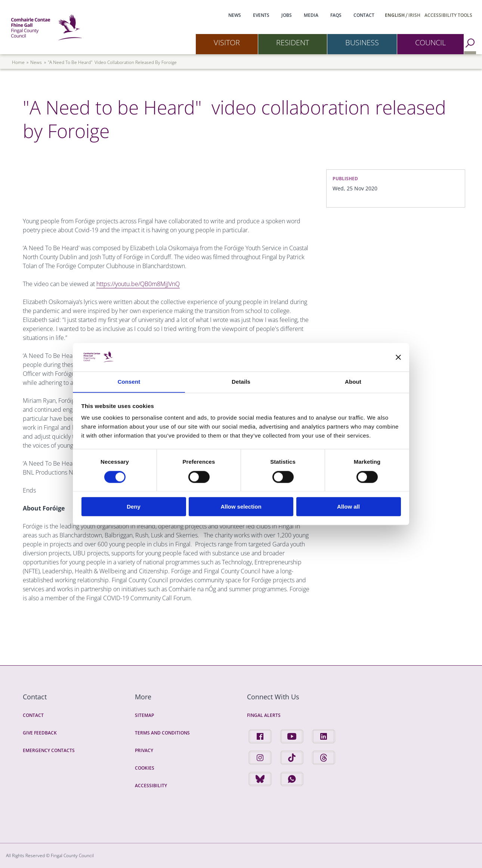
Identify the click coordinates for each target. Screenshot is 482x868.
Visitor (227, 42)
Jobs (287, 15)
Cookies (145, 768)
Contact (364, 15)
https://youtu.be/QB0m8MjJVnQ (138, 284)
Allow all (348, 507)
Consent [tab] (129, 382)
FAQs (336, 15)
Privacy (144, 750)
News (235, 15)
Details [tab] (241, 382)
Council (430, 42)
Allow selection (241, 507)
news (36, 62)
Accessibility (151, 786)
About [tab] (353, 382)
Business (362, 42)
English (395, 15)
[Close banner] (398, 357)
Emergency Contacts (49, 750)
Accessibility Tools (448, 15)
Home (18, 62)
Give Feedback (40, 733)
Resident (293, 42)
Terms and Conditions (162, 733)
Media (311, 15)
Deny (134, 507)
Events (261, 15)
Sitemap (144, 715)
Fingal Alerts (264, 715)
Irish (414, 15)
